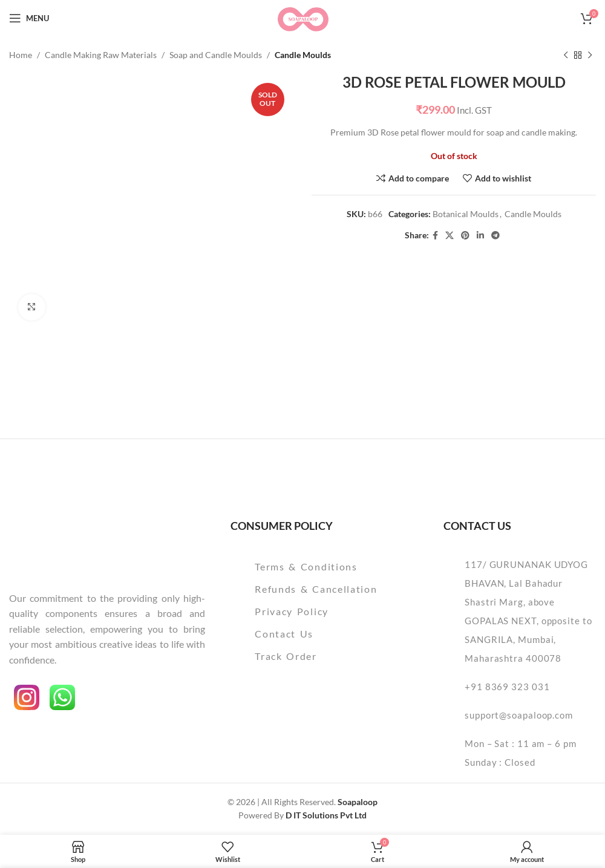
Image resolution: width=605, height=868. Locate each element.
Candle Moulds (303, 55)
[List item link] (325, 567)
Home (21, 55)
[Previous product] (566, 55)
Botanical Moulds (466, 214)
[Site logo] (302, 17)
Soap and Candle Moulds (216, 55)
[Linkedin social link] (480, 236)
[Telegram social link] (495, 236)
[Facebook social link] (435, 236)
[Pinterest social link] (465, 236)
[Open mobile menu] (29, 18)
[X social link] (450, 236)
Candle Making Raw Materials (101, 55)
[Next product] (590, 55)
